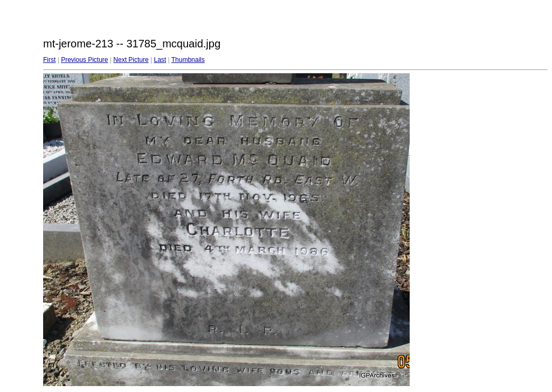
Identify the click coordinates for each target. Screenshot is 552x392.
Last (160, 60)
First (49, 60)
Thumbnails (188, 60)
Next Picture (131, 60)
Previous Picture (84, 60)
